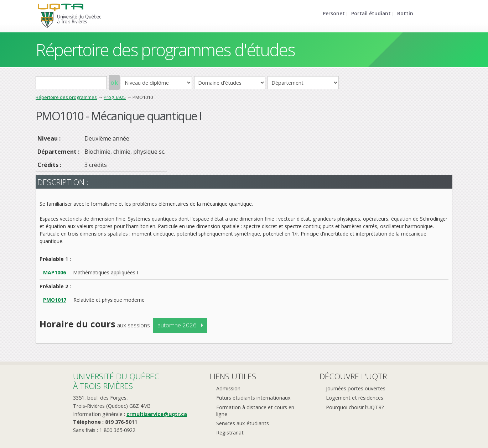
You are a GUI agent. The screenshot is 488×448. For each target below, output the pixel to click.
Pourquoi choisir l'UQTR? (355, 407)
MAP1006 (54, 272)
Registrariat (230, 433)
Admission (228, 388)
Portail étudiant (371, 13)
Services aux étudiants (243, 423)
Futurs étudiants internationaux (253, 398)
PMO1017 (55, 300)
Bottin (405, 13)
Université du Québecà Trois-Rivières (116, 381)
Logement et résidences (355, 398)
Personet (334, 13)
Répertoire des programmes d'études (165, 50)
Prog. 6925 (115, 97)
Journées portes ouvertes (356, 388)
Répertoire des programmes (66, 97)
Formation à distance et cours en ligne (255, 411)
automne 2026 (177, 325)
